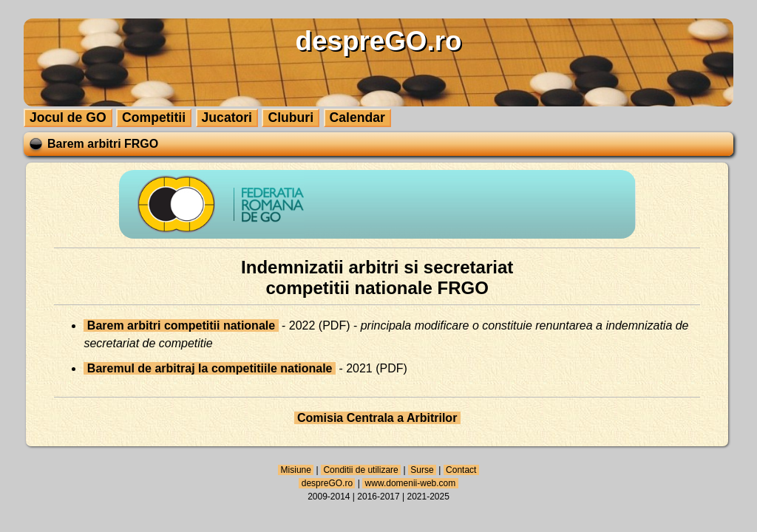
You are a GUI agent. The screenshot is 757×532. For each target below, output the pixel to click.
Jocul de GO (68, 117)
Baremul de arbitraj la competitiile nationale (210, 368)
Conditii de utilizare (361, 470)
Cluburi (291, 117)
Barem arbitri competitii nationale (181, 325)
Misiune (296, 470)
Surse (422, 470)
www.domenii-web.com (410, 483)
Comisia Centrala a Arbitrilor (377, 418)
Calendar (357, 117)
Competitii (154, 117)
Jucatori (227, 117)
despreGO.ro (327, 483)
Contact (461, 470)
